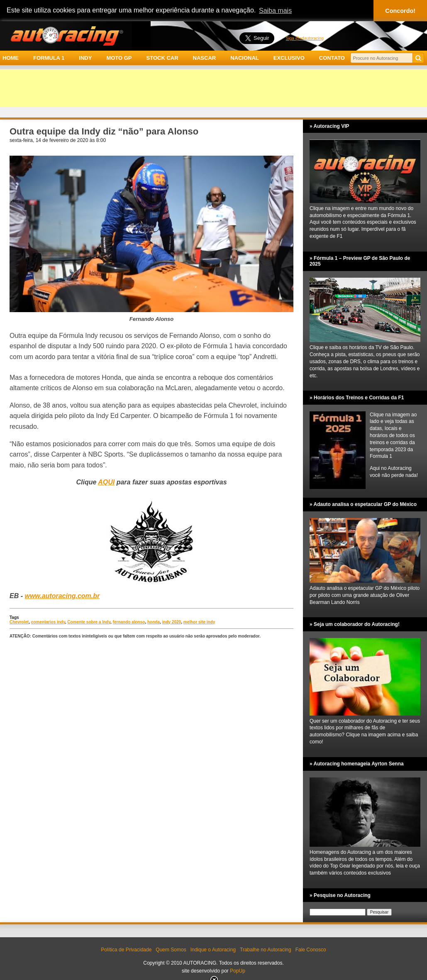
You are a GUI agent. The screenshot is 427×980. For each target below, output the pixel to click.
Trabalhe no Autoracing (266, 950)
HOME (11, 58)
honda (154, 622)
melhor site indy (199, 622)
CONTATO (332, 58)
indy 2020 (172, 622)
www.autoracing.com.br (62, 596)
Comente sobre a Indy (89, 622)
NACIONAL (245, 58)
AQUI (106, 482)
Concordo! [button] (400, 11)
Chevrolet (19, 622)
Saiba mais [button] (275, 11)
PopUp (238, 971)
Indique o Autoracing (213, 950)
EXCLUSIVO (289, 58)
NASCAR (205, 58)
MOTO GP (119, 58)
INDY (85, 58)
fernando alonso (129, 622)
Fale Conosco (311, 950)
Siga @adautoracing (305, 38)
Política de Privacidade (126, 950)
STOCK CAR (162, 58)
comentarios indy (48, 622)
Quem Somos (171, 950)
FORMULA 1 (49, 58)
